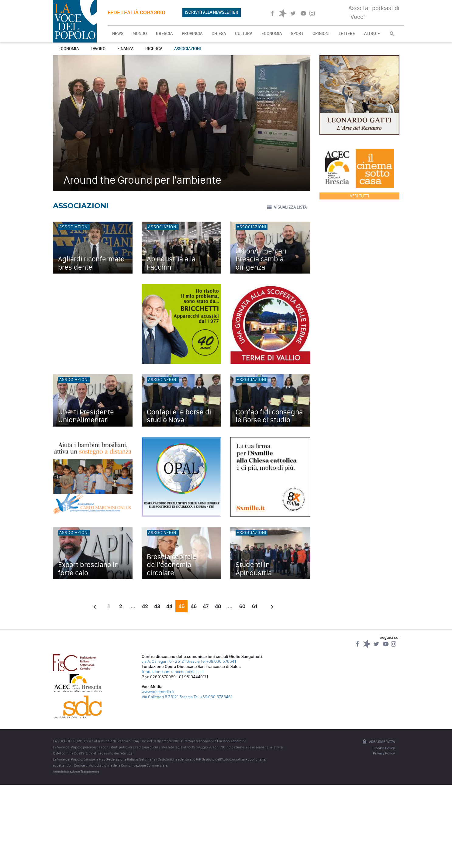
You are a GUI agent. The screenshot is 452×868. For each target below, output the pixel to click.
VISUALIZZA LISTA (286, 207)
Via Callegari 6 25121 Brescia (167, 697)
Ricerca (154, 49)
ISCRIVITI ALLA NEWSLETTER (212, 12)
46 (194, 606)
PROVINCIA (192, 34)
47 (206, 606)
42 (145, 606)
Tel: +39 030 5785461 (213, 697)
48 (218, 606)
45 (182, 606)
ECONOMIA (272, 34)
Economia (69, 49)
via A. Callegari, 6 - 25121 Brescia (171, 661)
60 (242, 606)
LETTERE (347, 34)
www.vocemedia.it (158, 692)
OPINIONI (321, 34)
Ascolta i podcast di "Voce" (374, 12)
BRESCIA (164, 34)
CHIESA (219, 34)
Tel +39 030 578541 (218, 661)
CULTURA (244, 34)
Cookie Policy (384, 748)
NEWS (118, 34)
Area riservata (378, 742)
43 (157, 606)
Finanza (125, 49)
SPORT (297, 34)
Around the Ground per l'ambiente (142, 180)
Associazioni (188, 49)
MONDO (140, 34)
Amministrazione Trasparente (76, 771)
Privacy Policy (384, 753)
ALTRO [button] (372, 34)
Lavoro (98, 49)
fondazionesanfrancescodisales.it (173, 672)
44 (169, 606)
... (133, 606)
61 (255, 606)
